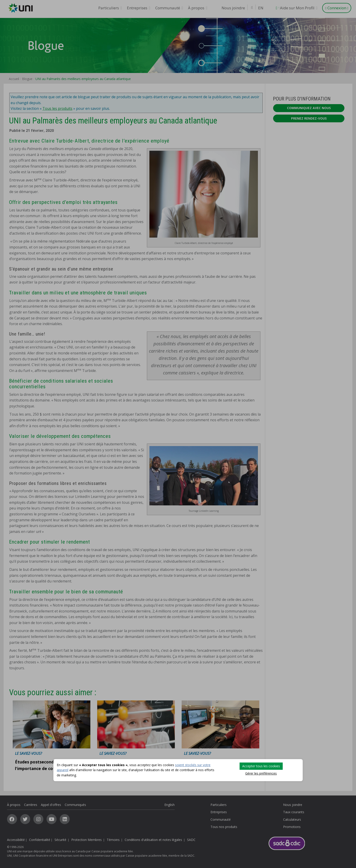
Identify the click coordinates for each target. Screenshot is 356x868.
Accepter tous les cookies (261, 766)
